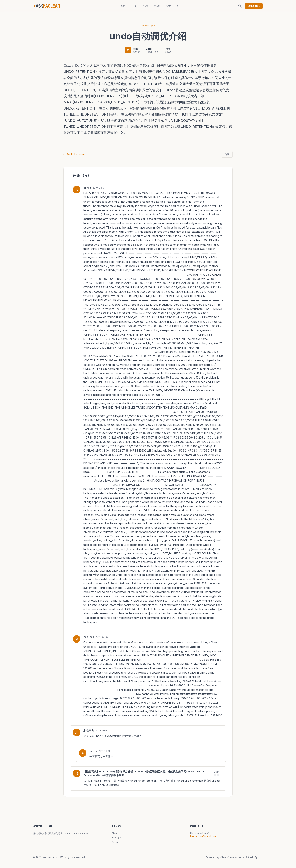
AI (178, 6)
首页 (123, 6)
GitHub (116, 842)
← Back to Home (74, 154)
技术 (168, 6)
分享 (227, 154)
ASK (48, 6)
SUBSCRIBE (254, 6)
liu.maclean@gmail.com (203, 836)
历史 (134, 6)
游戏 (157, 6)
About (115, 833)
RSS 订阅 (117, 838)
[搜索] (240, 6)
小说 (146, 6)
